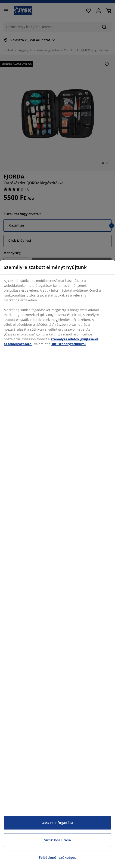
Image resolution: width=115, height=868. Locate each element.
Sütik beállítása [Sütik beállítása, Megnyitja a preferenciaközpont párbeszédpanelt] (57, 840)
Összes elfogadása (57, 823)
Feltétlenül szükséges (57, 857)
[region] (57, 564)
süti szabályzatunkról (68, 344)
